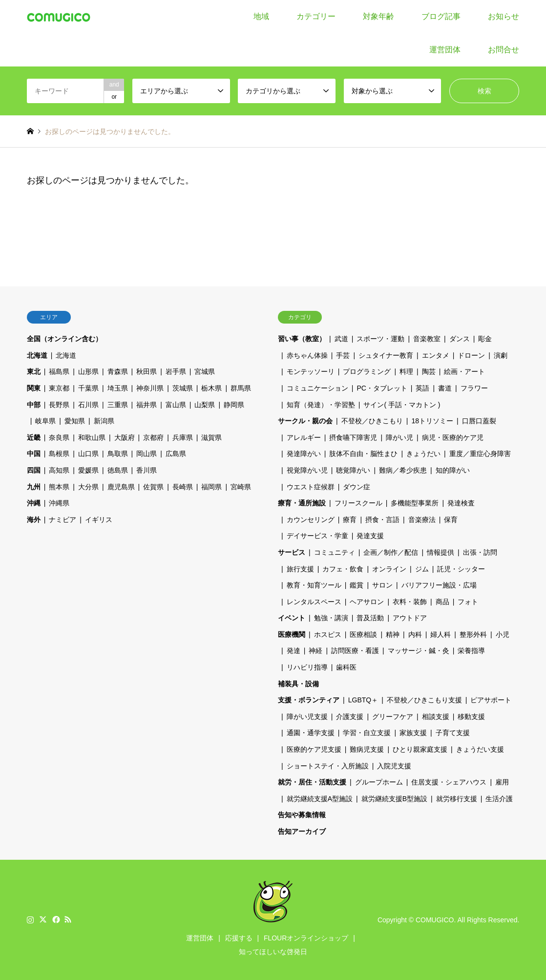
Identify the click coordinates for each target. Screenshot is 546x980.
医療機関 (292, 634)
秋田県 (147, 371)
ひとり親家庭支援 (420, 749)
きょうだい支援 (480, 749)
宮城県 (205, 371)
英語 (422, 388)
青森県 (118, 371)
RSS (68, 919)
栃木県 (211, 388)
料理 (406, 371)
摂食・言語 (382, 520)
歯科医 (346, 667)
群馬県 (241, 388)
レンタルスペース (314, 602)
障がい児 (399, 437)
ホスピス (328, 634)
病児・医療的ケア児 (453, 437)
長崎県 (183, 487)
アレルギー (304, 437)
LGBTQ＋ (363, 700)
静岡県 (234, 405)
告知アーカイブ (302, 831)
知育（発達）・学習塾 (321, 405)
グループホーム (379, 782)
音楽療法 (422, 520)
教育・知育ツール (314, 585)
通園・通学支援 (311, 733)
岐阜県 (45, 421)
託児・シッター (461, 569)
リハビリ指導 (307, 667)
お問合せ (504, 50)
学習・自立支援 (367, 733)
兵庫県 (183, 437)
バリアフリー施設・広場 (439, 585)
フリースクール (358, 503)
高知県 (59, 470)
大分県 (88, 487)
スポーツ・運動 (380, 339)
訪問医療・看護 (355, 651)
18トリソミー (432, 421)
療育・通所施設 (302, 503)
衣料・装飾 (410, 602)
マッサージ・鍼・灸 (419, 651)
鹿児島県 (121, 487)
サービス (292, 552)
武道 (341, 339)
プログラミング (367, 371)
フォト (468, 602)
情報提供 (441, 552)
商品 (442, 602)
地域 (261, 16)
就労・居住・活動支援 (312, 782)
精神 (393, 634)
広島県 (176, 454)
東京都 (59, 388)
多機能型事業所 (415, 503)
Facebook (55, 919)
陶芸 (429, 371)
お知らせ (504, 16)
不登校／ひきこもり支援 (424, 700)
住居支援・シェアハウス (449, 782)
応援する (239, 938)
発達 (294, 651)
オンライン (389, 569)
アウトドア (410, 618)
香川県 (147, 470)
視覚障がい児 (307, 470)
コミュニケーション (317, 388)
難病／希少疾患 (403, 470)
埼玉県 (118, 388)
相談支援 (436, 717)
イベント (292, 618)
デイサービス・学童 (317, 536)
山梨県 (205, 405)
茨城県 (183, 388)
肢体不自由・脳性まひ (363, 454)
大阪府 (125, 437)
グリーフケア (393, 717)
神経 (315, 651)
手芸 (343, 355)
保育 (451, 520)
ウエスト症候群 (311, 487)
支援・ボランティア (309, 700)
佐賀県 (153, 487)
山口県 (88, 454)
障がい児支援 (307, 717)
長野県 (59, 405)
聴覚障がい (353, 470)
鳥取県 (118, 454)
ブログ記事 (441, 16)
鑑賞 (357, 585)
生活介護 (499, 799)
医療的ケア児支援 (314, 749)
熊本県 (59, 487)
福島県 (59, 371)
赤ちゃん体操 (307, 355)
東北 (34, 371)
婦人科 (441, 634)
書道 (445, 388)
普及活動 (370, 618)
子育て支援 (453, 733)
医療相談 (363, 634)
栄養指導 (471, 651)
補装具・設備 (298, 684)
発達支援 (370, 536)
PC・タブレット (382, 388)
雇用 (502, 782)
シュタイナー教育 (386, 355)
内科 (415, 634)
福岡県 (211, 487)
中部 (34, 405)
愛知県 (75, 421)
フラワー (474, 388)
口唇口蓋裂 (479, 421)
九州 (34, 487)
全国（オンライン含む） (64, 339)
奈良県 (59, 437)
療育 (350, 520)
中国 (34, 454)
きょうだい (423, 454)
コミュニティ (335, 552)
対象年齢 (378, 16)
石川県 (88, 405)
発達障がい (304, 454)
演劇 (501, 355)
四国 (34, 470)
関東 (34, 388)
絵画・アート (464, 371)
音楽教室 (427, 339)
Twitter (43, 919)
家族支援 (413, 733)
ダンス (460, 339)
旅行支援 (300, 569)
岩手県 (176, 371)
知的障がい (453, 470)
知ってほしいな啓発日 (273, 952)
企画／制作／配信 (391, 552)
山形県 (88, 371)
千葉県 (88, 388)
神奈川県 (150, 388)
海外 (34, 520)
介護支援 (350, 717)
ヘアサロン (367, 602)
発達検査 (461, 503)
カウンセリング (311, 520)
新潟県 (104, 421)
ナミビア (63, 520)
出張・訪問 (480, 552)
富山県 (176, 405)
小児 (503, 634)
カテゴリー (316, 16)
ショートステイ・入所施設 (328, 766)
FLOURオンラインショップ (306, 938)
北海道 (37, 355)
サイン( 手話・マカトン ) (402, 405)
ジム (422, 569)
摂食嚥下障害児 (353, 437)
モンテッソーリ (311, 371)
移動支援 (471, 717)
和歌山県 (92, 437)
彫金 (485, 339)
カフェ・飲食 (343, 569)
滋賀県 (211, 437)
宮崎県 (241, 487)
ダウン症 (357, 487)
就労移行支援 (457, 799)
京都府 (153, 437)
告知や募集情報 (302, 815)
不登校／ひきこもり (372, 421)
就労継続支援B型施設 (394, 799)
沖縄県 (59, 503)
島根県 (59, 454)
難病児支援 (367, 749)
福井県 (147, 405)
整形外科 (473, 634)
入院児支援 (394, 766)
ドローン (471, 355)
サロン (382, 585)
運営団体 (445, 50)
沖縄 (34, 503)
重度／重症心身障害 (480, 454)
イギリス (99, 520)
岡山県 (147, 454)
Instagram (30, 919)
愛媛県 (88, 470)
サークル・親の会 (305, 421)
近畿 (34, 437)
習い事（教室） (302, 339)
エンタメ (436, 355)
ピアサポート (491, 700)
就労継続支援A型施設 (320, 799)
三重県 (118, 405)
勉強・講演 (331, 618)
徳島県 (118, 470)
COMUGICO (435, 919)
